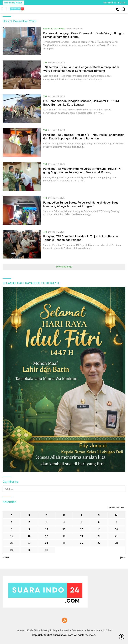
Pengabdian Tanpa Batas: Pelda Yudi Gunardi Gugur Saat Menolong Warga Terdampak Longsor (81, 204)
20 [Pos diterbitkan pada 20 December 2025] (99, 536)
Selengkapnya (64, 267)
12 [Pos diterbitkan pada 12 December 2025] (81, 529)
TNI (45, 62)
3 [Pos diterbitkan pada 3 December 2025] (47, 522)
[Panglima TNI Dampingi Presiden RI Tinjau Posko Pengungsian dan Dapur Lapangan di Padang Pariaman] (22, 143)
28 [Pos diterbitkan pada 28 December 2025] (116, 543)
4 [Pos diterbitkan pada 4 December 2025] (64, 522)
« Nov (6, 557)
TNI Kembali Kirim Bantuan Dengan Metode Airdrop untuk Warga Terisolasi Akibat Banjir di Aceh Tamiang (81, 69)
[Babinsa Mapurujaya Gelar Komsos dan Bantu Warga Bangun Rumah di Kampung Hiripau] (22, 41)
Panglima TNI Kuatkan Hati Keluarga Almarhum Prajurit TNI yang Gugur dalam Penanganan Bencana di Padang (82, 170)
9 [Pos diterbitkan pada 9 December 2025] (29, 529)
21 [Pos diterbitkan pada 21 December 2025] (116, 536)
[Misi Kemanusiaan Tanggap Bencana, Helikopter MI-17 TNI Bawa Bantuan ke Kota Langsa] (22, 109)
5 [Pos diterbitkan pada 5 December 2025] (81, 522)
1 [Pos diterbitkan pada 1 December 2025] (12, 522)
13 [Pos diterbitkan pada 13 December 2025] (99, 529)
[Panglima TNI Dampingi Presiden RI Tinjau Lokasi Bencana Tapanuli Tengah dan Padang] (22, 244)
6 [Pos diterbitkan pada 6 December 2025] (99, 522)
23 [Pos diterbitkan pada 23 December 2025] (29, 543)
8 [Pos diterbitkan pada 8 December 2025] (12, 529)
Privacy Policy (49, 630)
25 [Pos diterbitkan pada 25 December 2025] (64, 543)
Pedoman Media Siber (99, 630)
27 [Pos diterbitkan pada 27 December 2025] (99, 543)
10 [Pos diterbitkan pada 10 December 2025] (47, 529)
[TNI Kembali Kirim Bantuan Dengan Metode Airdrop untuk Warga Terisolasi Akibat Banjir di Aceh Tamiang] (22, 75)
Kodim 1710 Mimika (54, 29)
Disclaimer (78, 630)
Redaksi (64, 630)
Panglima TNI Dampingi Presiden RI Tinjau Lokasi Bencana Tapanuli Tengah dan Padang (81, 238)
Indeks (20, 630)
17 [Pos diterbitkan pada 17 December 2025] (47, 536)
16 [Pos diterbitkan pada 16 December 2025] (29, 536)
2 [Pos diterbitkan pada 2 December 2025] (29, 522)
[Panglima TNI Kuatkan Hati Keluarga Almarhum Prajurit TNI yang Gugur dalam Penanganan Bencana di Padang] (22, 176)
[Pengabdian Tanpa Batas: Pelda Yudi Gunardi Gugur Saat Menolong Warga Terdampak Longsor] (22, 210)
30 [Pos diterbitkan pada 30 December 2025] (29, 550)
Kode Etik (33, 630)
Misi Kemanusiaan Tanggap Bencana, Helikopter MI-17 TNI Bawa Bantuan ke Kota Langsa (81, 103)
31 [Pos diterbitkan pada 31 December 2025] (47, 550)
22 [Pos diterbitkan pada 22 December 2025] (12, 543)
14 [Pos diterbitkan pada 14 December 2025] (116, 529)
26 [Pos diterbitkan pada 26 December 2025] (81, 543)
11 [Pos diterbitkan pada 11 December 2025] (64, 529)
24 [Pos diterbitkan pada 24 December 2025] (47, 543)
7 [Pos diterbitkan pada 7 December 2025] (116, 522)
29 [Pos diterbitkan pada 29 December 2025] (12, 550)
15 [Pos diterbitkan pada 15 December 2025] (12, 536)
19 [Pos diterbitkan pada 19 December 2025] (81, 536)
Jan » (123, 557)
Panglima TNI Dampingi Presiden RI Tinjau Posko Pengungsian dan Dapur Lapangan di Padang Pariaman (84, 137)
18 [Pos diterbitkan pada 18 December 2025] (64, 536)
